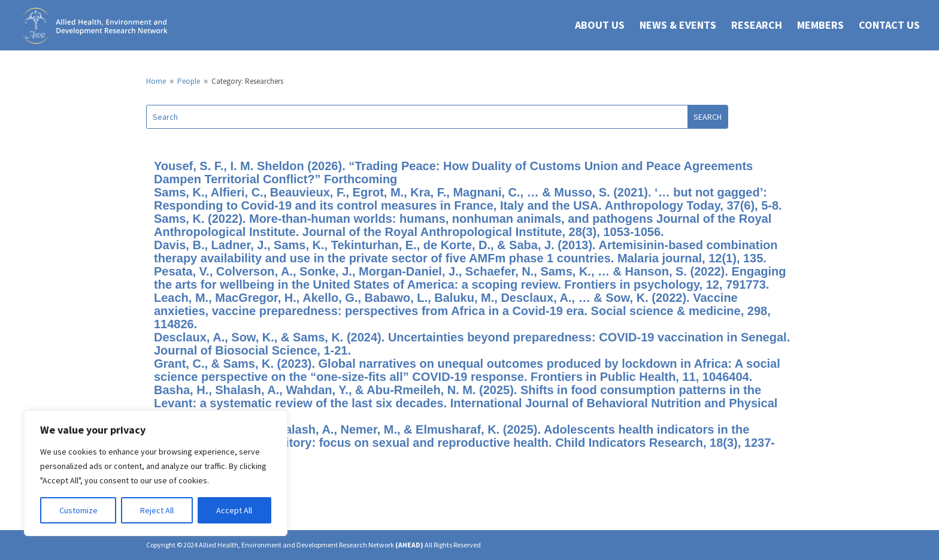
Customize (78, 510)
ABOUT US (600, 26)
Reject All (157, 510)
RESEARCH (757, 26)
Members (820, 26)
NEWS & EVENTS (678, 26)
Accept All (234, 510)
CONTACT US (889, 26)
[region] (156, 473)
